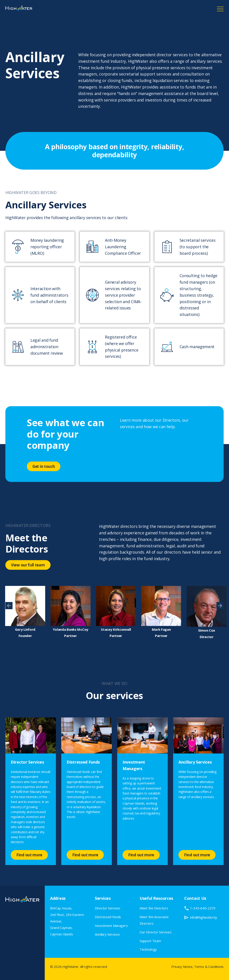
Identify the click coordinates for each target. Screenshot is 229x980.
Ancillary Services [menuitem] (107, 934)
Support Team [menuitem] (150, 941)
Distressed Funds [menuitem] (108, 917)
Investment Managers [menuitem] (111, 926)
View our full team (28, 565)
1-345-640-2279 (203, 908)
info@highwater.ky (204, 917)
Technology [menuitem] (148, 949)
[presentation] (9, 606)
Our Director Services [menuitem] (156, 932)
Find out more (29, 855)
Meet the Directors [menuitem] (154, 908)
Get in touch (44, 466)
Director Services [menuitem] (108, 908)
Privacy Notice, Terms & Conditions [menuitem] (197, 967)
